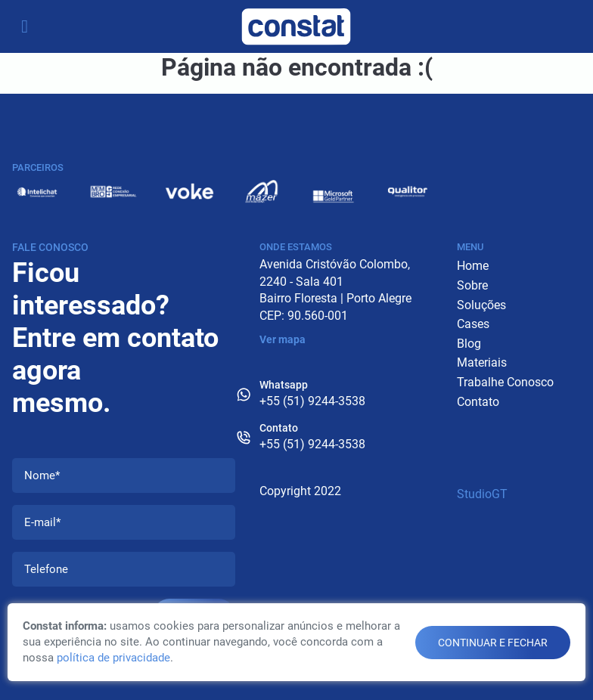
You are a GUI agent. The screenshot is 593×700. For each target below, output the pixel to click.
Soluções (481, 305)
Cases (473, 324)
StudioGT (482, 494)
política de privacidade (113, 658)
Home (473, 266)
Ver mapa (283, 339)
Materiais (482, 362)
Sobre (472, 285)
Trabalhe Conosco (505, 382)
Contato (478, 402)
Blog (469, 344)
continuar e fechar (493, 643)
